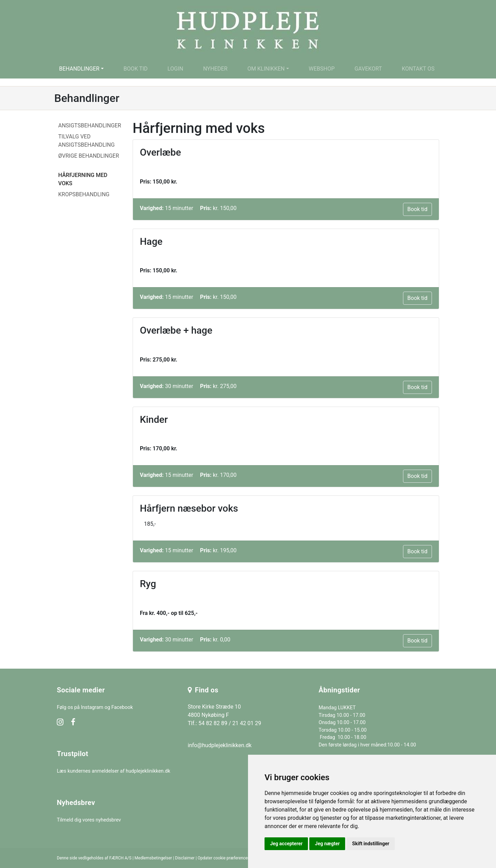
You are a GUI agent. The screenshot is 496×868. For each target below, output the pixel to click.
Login (175, 69)
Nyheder (215, 69)
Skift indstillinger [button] (371, 844)
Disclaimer (185, 858)
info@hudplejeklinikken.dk (220, 745)
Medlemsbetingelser (153, 858)
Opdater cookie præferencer (223, 858)
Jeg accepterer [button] (286, 844)
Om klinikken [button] (266, 69)
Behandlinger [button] (79, 69)
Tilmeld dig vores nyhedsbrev (89, 820)
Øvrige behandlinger (89, 156)
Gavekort (368, 69)
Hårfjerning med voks (83, 179)
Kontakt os (418, 69)
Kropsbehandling (84, 194)
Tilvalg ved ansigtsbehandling (86, 141)
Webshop (322, 69)
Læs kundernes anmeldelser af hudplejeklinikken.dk (113, 771)
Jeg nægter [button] (327, 844)
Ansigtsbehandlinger (90, 126)
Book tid (135, 69)
